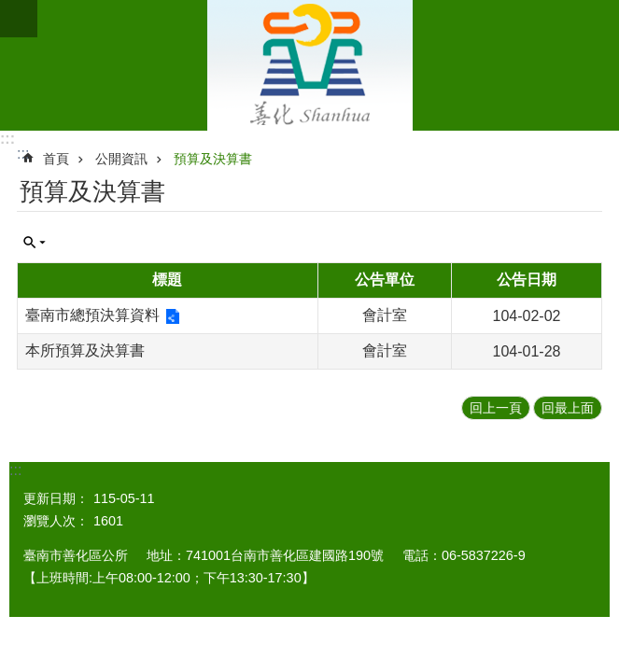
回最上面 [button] (568, 408)
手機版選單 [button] (19, 19)
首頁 (56, 159)
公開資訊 (121, 159)
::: (7, 139)
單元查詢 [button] (35, 243)
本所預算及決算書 (85, 350)
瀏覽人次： (56, 521)
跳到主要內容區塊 (10, 10)
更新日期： (56, 498)
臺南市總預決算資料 (92, 315)
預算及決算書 (213, 159)
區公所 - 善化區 (309, 65)
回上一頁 (496, 408)
